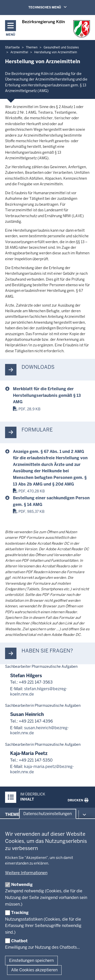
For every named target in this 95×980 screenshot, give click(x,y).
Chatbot (19, 941)
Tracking (20, 913)
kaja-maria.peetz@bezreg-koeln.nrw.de (42, 769)
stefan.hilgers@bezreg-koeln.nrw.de (39, 691)
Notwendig (22, 885)
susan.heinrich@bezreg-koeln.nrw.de (40, 730)
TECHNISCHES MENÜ (55, 7)
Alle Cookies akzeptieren (34, 970)
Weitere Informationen (26, 873)
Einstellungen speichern (31, 961)
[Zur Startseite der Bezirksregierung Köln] (56, 29)
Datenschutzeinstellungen (48, 814)
